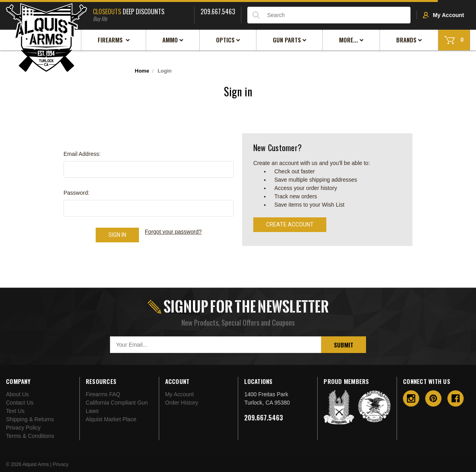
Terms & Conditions (30, 436)
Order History (182, 403)
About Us (17, 394)
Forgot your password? (173, 232)
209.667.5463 (264, 418)
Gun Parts (290, 40)
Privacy (61, 464)
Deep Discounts (141, 14)
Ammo (173, 40)
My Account (443, 15)
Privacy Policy (23, 428)
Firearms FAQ (103, 394)
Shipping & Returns (30, 419)
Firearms (114, 40)
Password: (76, 193)
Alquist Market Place (111, 419)
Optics (228, 40)
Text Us (15, 411)
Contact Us (20, 403)
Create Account (290, 224)
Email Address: (82, 154)
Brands (409, 40)
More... (351, 40)
